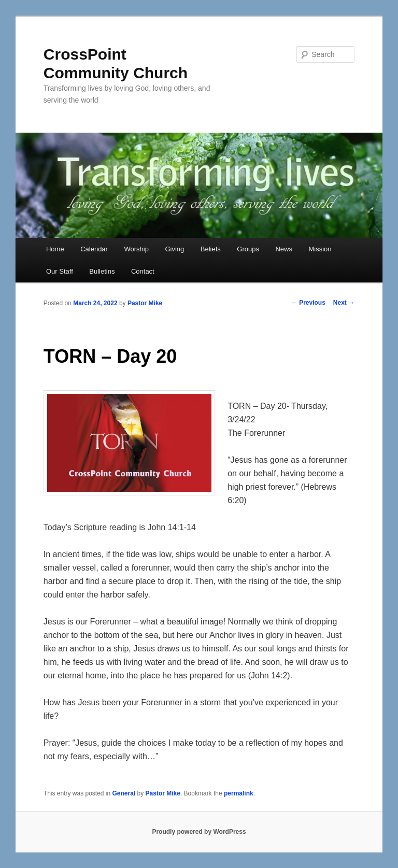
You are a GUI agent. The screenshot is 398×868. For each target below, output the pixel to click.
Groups (248, 249)
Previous (308, 303)
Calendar (94, 249)
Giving (174, 249)
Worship (136, 249)
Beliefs (211, 249)
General (124, 793)
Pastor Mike (145, 303)
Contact (143, 271)
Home (55, 249)
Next (344, 303)
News (284, 249)
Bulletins (102, 271)
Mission (320, 249)
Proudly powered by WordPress (199, 832)
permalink (239, 793)
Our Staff (60, 271)
